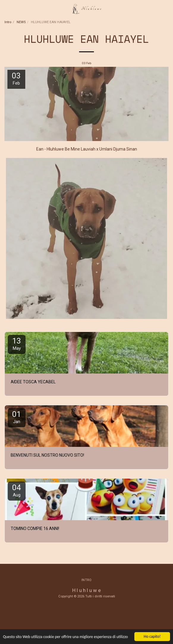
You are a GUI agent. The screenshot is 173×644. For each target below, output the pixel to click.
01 (17, 417)
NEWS (21, 22)
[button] (7, 9)
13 (17, 344)
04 (17, 490)
